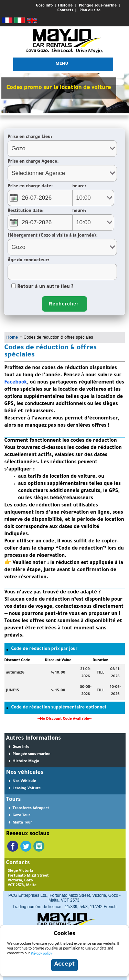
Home (12, 337)
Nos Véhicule (24, 781)
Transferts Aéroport (31, 808)
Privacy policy (42, 953)
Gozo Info (45, 6)
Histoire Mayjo (26, 762)
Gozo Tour (21, 816)
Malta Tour (23, 823)
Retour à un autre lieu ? (42, 287)
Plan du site (90, 11)
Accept (64, 965)
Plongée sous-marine (98, 6)
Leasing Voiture (27, 789)
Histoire (65, 6)
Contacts (65, 11)
